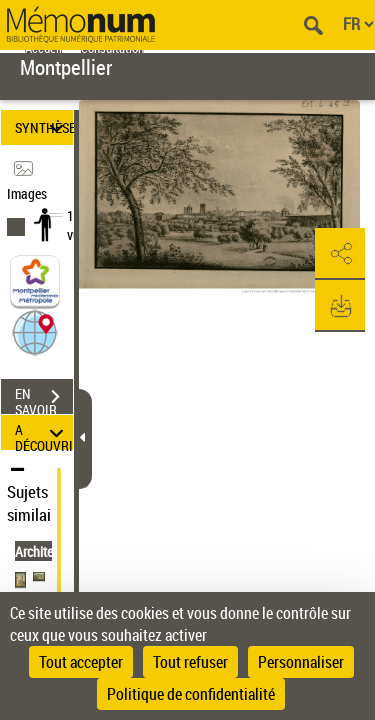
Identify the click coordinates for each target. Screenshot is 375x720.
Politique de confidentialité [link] (191, 694)
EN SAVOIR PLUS (44, 399)
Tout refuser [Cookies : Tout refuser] (190, 662)
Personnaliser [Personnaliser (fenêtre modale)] (301, 662)
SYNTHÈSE (44, 127)
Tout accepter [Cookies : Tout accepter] (81, 662)
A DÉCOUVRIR (44, 432)
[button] (35, 331)
